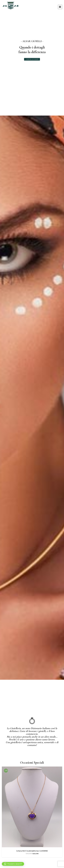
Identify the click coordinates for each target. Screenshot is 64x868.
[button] (13, 864)
